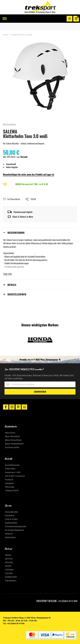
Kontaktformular (12, 465)
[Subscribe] (40, 392)
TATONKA (9, 570)
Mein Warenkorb (12, 436)
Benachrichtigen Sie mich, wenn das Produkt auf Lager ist (29, 174)
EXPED (8, 566)
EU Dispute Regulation (15, 530)
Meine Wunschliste (13, 440)
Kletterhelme (10, 124)
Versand (24, 157)
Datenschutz (10, 537)
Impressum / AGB (13, 472)
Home (6, 35)
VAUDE (8, 555)
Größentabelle (11, 523)
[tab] (40, 233)
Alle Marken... (11, 580)
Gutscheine (10, 515)
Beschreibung (16, 233)
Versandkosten (11, 512)
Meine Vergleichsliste (14, 444)
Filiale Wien (10, 469)
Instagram (9, 483)
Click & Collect (11, 519)
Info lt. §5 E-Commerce (15, 476)
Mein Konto (10, 433)
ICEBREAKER (11, 577)
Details (12, 285)
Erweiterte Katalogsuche (16, 526)
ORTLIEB (9, 562)
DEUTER (9, 559)
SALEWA (10, 131)
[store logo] (40, 7)
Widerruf (9, 534)
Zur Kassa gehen (12, 447)
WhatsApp (9, 487)
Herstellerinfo (17, 294)
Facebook (9, 479)
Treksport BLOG (12, 490)
